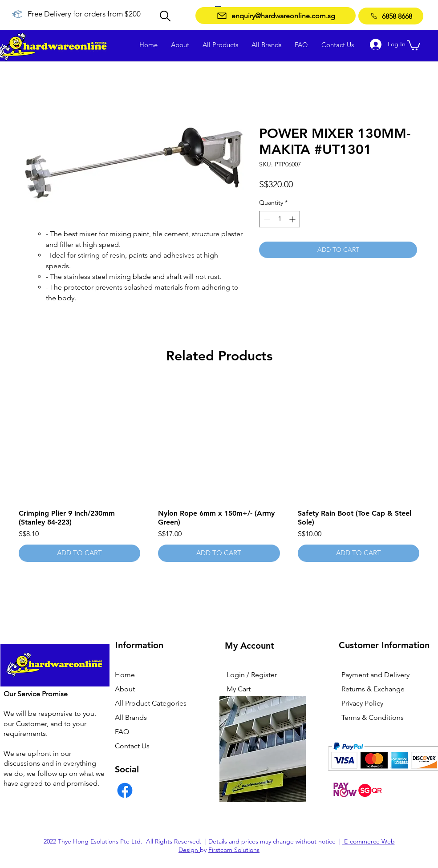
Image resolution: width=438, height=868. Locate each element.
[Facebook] (125, 790)
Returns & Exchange (373, 689)
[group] (219, 471)
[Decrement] (266, 219)
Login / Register (252, 675)
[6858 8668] (391, 16)
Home (125, 675)
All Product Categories (151, 703)
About (125, 689)
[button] (414, 45)
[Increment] (293, 219)
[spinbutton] (280, 219)
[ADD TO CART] (79, 553)
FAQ (122, 732)
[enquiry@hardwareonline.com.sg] (276, 16)
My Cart (239, 689)
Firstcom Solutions (234, 850)
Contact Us (132, 746)
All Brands (131, 717)
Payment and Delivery (375, 675)
